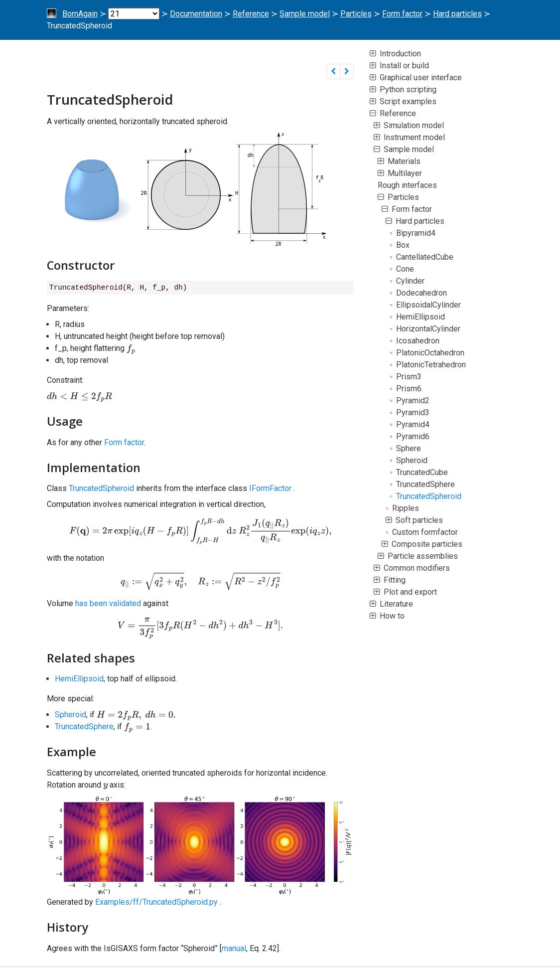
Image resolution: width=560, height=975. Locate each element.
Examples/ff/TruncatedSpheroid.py (156, 902)
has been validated (108, 603)
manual (234, 948)
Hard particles (457, 14)
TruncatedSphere (84, 727)
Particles (356, 14)
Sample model (305, 14)
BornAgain (80, 14)
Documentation (196, 14)
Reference (251, 14)
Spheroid (70, 715)
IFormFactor (270, 488)
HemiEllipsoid (79, 679)
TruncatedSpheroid (101, 488)
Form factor (402, 14)
